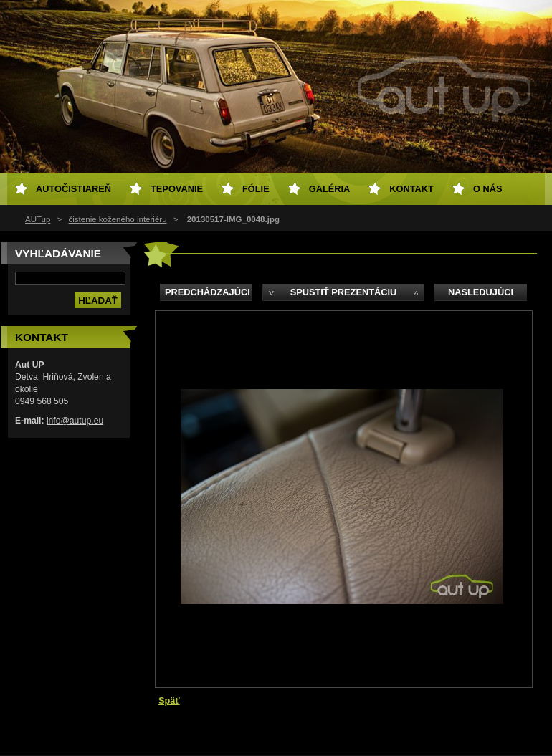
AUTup (38, 219)
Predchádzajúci (208, 292)
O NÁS (488, 189)
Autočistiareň (73, 189)
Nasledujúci (481, 292)
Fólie (256, 189)
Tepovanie (177, 189)
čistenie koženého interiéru (118, 219)
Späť (169, 700)
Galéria (330, 189)
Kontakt (411, 189)
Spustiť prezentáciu (344, 292)
